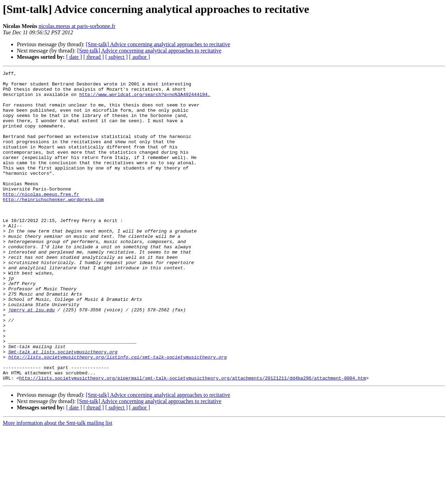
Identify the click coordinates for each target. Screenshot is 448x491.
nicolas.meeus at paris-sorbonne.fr (77, 26)
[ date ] (74, 57)
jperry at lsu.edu (32, 358)
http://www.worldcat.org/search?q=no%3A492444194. (145, 99)
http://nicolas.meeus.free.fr (41, 219)
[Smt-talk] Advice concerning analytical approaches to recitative (158, 44)
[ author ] (140, 57)
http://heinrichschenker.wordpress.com (53, 226)
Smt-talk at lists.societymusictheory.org (63, 408)
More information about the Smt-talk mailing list (58, 485)
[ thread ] (94, 57)
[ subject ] (117, 57)
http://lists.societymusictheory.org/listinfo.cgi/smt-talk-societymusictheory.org (118, 415)
